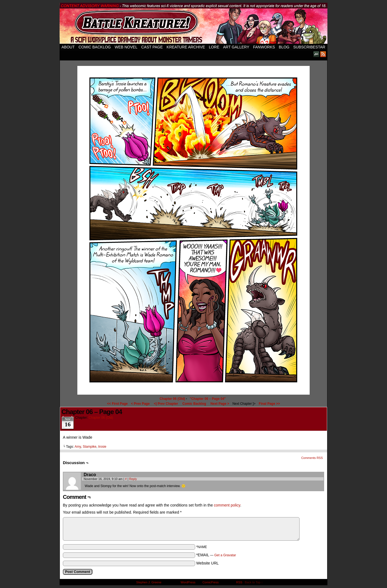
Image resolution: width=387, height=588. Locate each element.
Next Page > (220, 404)
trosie (102, 447)
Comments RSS (312, 458)
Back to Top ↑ (254, 582)
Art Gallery (236, 47)
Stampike (90, 447)
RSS (323, 54)
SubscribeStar (309, 47)
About (68, 47)
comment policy (227, 505)
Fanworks (264, 47)
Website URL (207, 563)
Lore (214, 47)
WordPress (188, 582)
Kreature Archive (186, 47)
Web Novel (126, 47)
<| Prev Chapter (166, 404)
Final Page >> (269, 404)
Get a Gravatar (225, 555)
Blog (284, 47)
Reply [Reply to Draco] (133, 479)
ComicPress (211, 582)
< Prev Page (140, 404)
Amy (78, 447)
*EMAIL (216, 555)
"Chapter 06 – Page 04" (208, 399)
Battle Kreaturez (193, 23)
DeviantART (316, 54)
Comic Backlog (95, 47)
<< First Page (117, 404)
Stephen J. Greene (149, 582)
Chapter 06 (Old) (172, 399)
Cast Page (152, 47)
